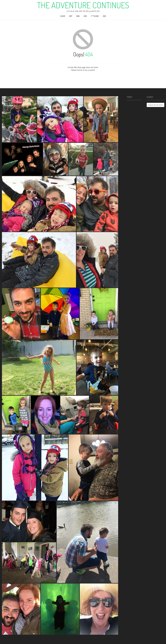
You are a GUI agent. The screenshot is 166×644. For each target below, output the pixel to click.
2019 (85, 16)
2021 (104, 16)
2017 (71, 16)
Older (63, 16)
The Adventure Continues (83, 5)
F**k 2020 (95, 16)
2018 (78, 16)
